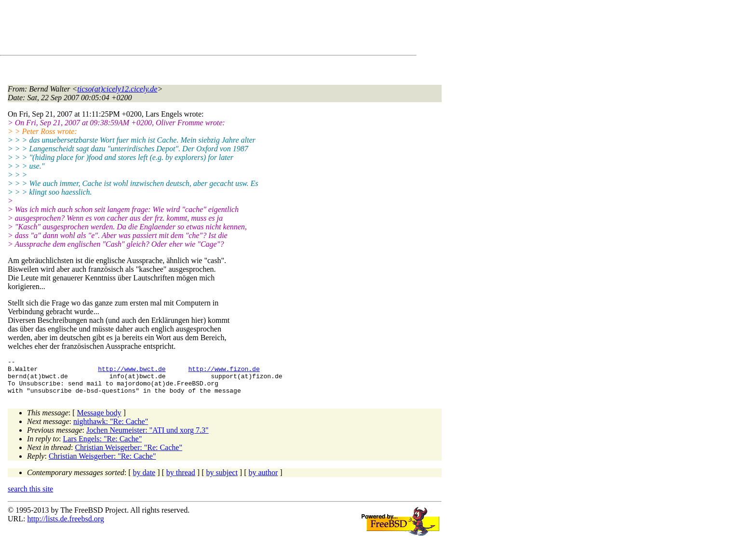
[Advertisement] (183, 29)
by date (144, 480)
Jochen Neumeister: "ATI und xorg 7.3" (148, 437)
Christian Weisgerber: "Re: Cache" (128, 455)
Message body (99, 420)
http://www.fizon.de (224, 372)
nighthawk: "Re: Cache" (111, 429)
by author (263, 480)
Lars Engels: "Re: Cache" (103, 446)
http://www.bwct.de (132, 372)
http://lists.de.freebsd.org (65, 526)
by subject (222, 480)
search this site (30, 496)
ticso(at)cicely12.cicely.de (117, 89)
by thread (181, 480)
